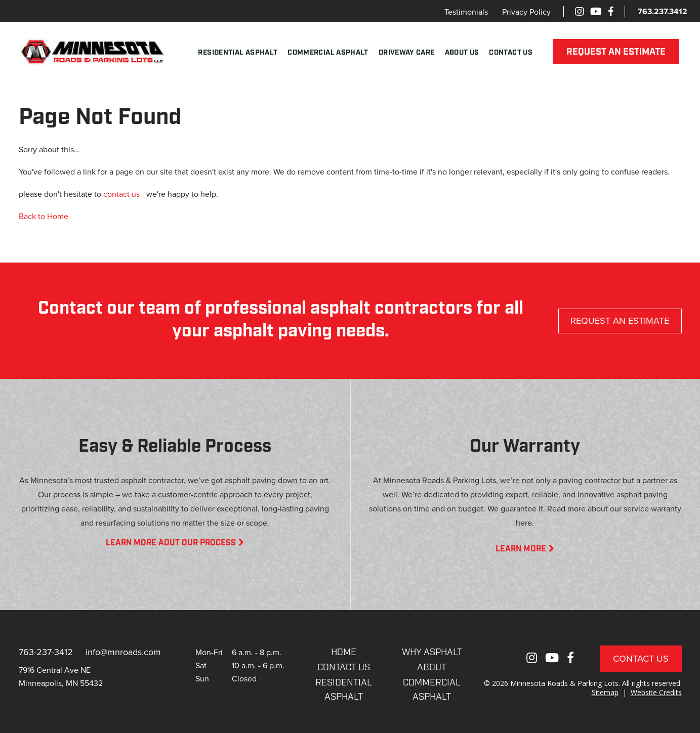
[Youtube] (596, 11)
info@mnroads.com (123, 652)
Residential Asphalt (238, 53)
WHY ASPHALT (432, 653)
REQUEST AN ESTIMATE (616, 52)
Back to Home (44, 216)
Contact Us (511, 53)
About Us (462, 53)
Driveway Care (407, 53)
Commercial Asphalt (328, 53)
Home (344, 653)
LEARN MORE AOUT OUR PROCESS (175, 543)
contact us (121, 194)
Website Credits (656, 692)
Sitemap (605, 692)
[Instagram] (580, 11)
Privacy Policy (526, 12)
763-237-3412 (46, 652)
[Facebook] (611, 11)
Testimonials (466, 12)
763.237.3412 (663, 11)
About (432, 668)
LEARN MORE (525, 549)
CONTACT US (344, 668)
